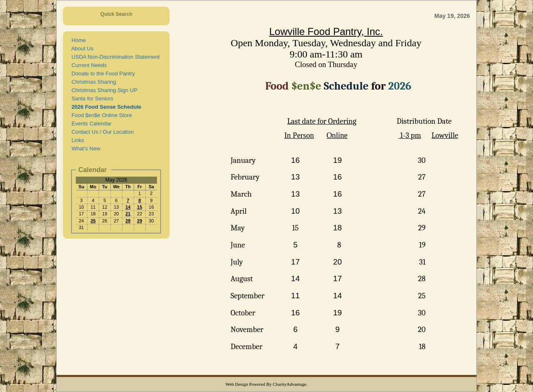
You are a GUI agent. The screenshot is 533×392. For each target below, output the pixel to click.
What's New (84, 149)
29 (139, 221)
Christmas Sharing (92, 82)
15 (139, 207)
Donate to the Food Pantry (102, 74)
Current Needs (87, 65)
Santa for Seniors (91, 99)
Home (77, 40)
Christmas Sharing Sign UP (103, 90)
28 (128, 221)
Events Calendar (90, 124)
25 (93, 221)
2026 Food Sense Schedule (105, 107)
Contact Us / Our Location (101, 132)
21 (128, 214)
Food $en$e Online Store (100, 115)
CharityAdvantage (290, 384)
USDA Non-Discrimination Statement (114, 57)
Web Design (237, 384)
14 (128, 207)
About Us (81, 49)
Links (76, 140)
